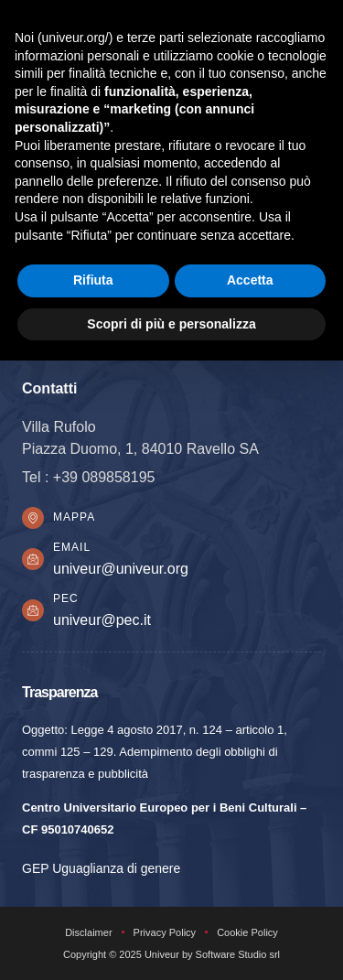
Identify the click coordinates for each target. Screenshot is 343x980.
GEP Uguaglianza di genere (101, 868)
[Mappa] (33, 518)
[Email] (33, 559)
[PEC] (33, 610)
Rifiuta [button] (93, 280)
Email (72, 547)
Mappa (74, 517)
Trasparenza (59, 692)
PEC (66, 598)
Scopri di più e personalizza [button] (171, 324)
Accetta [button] (250, 280)
